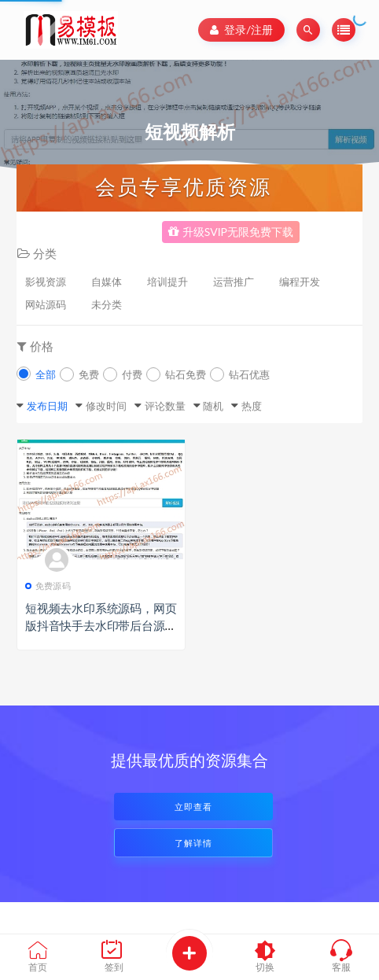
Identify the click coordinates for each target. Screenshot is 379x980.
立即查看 (193, 807)
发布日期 (47, 406)
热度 (252, 406)
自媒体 (107, 282)
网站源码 (46, 304)
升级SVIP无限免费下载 (231, 232)
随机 (213, 406)
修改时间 (106, 406)
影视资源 (46, 282)
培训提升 (167, 282)
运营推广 (234, 282)
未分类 (107, 304)
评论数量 (165, 406)
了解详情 (193, 843)
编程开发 (300, 282)
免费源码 (48, 586)
